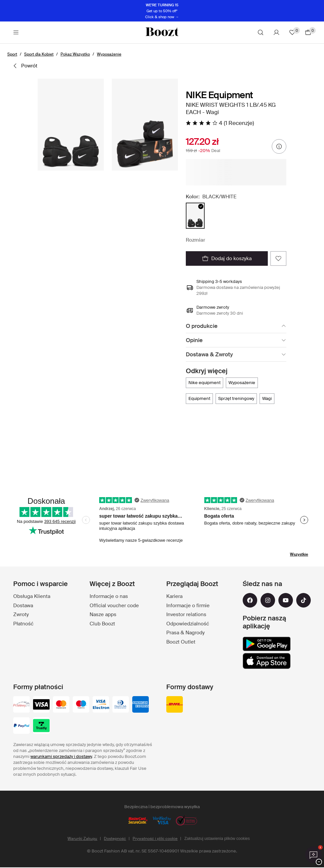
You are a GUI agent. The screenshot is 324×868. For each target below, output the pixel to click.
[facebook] (250, 600)
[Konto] (276, 32)
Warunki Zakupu (82, 839)
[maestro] (81, 705)
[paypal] (21, 726)
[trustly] (41, 726)
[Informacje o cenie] (279, 146)
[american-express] (141, 705)
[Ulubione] (292, 32)
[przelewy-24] (21, 705)
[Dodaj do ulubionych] (278, 258)
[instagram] (268, 600)
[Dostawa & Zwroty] (236, 355)
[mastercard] (61, 705)
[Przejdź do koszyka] (308, 32)
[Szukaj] (261, 32)
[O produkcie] (236, 326)
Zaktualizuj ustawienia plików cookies (217, 839)
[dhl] (175, 705)
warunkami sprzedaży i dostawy (61, 756)
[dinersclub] (121, 705)
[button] (71, 125)
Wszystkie (299, 554)
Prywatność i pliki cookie (155, 839)
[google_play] (267, 644)
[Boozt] (162, 32)
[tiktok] (304, 600)
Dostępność (115, 839)
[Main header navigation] (16, 32)
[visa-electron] (101, 705)
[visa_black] (41, 705)
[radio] (195, 216)
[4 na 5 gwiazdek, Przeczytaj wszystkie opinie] (220, 123)
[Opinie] (236, 340)
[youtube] (286, 600)
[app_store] (267, 661)
